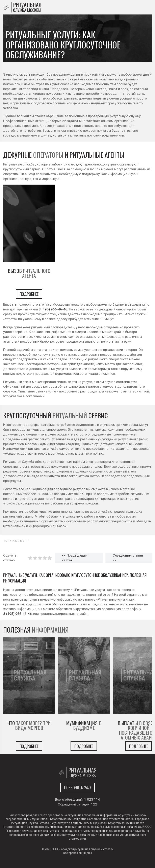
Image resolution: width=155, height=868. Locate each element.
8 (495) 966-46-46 (53, 309)
